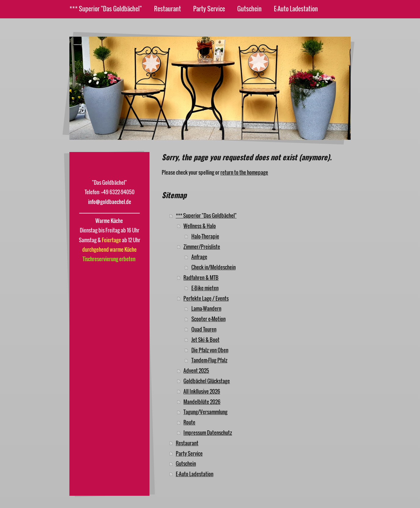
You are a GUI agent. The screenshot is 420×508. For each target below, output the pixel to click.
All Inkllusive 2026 (202, 391)
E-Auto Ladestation (195, 474)
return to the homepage (244, 172)
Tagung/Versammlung (205, 412)
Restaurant (187, 443)
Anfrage (199, 257)
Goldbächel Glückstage (207, 381)
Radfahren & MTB (201, 278)
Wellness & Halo (200, 226)
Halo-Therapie (205, 236)
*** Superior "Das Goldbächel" (206, 215)
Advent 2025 (196, 371)
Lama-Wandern (206, 308)
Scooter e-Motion (208, 319)
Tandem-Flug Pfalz (209, 360)
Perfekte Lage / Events (206, 298)
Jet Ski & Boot (205, 340)
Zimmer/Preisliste (202, 247)
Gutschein (186, 464)
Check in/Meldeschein (214, 267)
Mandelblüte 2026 (202, 402)
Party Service (189, 453)
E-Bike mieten (205, 288)
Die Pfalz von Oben (210, 350)
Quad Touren (204, 329)
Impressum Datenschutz (208, 433)
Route (189, 422)
